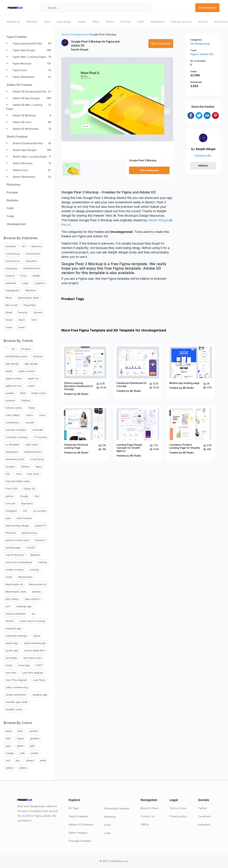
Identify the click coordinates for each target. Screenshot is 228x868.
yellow (9, 768)
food (19, 474)
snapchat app (13, 628)
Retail (9, 312)
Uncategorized (79, 34)
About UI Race (150, 808)
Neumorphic (26, 577)
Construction (33, 254)
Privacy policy (178, 816)
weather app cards (17, 702)
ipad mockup (24, 518)
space (37, 636)
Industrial (11, 283)
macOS (31, 548)
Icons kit (10, 503)
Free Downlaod (161, 44)
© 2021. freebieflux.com (114, 861)
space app (12, 643)
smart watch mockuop (33, 621)
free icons (33, 474)
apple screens (27, 371)
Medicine (31, 290)
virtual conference (16, 695)
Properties (30, 305)
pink (22, 753)
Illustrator (110, 817)
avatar (31, 386)
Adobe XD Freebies (81, 825)
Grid (37, 496)
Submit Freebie (207, 8)
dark (8, 738)
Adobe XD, (207, 54)
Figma (20, 738)
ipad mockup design (17, 525)
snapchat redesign (16, 636)
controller (38, 430)
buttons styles (14, 408)
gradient (35, 738)
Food (24, 276)
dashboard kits (33, 452)
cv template (13, 445)
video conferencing (17, 687)
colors (29, 415)
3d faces (26, 349)
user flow (11, 673)
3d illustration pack (16, 356)
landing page (13, 548)
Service (38, 312)
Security (23, 312)
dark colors (32, 445)
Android (38, 356)
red (8, 760)
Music (9, 298)
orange (10, 753)
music (9, 577)
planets (36, 592)
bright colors (39, 393)
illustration (27, 503)
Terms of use (178, 808)
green (20, 746)
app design (12, 364)
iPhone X (40, 540)
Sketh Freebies (78, 833)
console (30, 422)
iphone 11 (40, 525)
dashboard (12, 452)
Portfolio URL (203, 156)
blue (20, 731)
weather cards (14, 709)
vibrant (30, 760)
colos (42, 415)
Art (24, 246)
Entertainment (32, 268)
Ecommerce (13, 261)
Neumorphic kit (14, 584)
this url (66, 225)
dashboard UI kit (15, 459)
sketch (10, 621)
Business (37, 246)
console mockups (16, 430)
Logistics (40, 283)
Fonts (108, 825)
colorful (33, 731)
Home (65, 34)
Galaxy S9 (29, 489)
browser (10, 400)
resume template (16, 614)
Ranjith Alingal (80, 49)
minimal (43, 562)
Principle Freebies (80, 841)
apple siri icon (14, 386)
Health (36, 276)
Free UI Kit (12, 489)
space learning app (35, 643)
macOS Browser (15, 555)
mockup (34, 570)
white (43, 760)
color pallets (13, 415)
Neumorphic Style (29, 298)
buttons (26, 400)
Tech (34, 320)
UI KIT (39, 665)
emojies (10, 467)
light (32, 746)
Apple (9, 371)
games (10, 496)
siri (33, 614)
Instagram (11, 511)
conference (12, 422)
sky (18, 760)
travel (9, 327)
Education (31, 261)
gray (8, 746)
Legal (25, 283)
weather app (40, 695)
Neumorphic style (16, 592)
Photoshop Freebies (117, 808)
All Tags (74, 808)
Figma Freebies (78, 816)
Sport (22, 320)
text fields (11, 658)
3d (13, 349)
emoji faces (37, 459)
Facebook (204, 816)
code (108, 833)
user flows (39, 680)
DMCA (145, 825)
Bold (23, 393)
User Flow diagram (16, 680)
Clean (32, 408)
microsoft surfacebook (19, 562)
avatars (10, 393)
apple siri (33, 378)
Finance (10, 276)
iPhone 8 (11, 533)
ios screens (40, 511)
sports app (12, 650)
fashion (25, 467)
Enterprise (12, 268)
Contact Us (148, 816)
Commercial (13, 254)
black (9, 731)
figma (39, 467)
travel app (24, 665)
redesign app (24, 606)
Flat (8, 474)
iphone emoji (29, 533)
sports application (35, 650)
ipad (8, 518)
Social (9, 320)
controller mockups (17, 437)
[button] (68, 112)
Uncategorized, (200, 44)
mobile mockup (15, 570)
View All (203, 166)
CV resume (41, 437)
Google (24, 496)
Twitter (202, 808)
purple (35, 753)
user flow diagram (33, 673)
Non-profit (12, 305)
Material (35, 555)
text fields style (32, 658)
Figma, (195, 54)
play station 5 (33, 599)
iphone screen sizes (17, 540)
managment (13, 290)
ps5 (8, 606)
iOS (25, 511)
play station (12, 599)
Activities (11, 246)
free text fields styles (18, 481)
